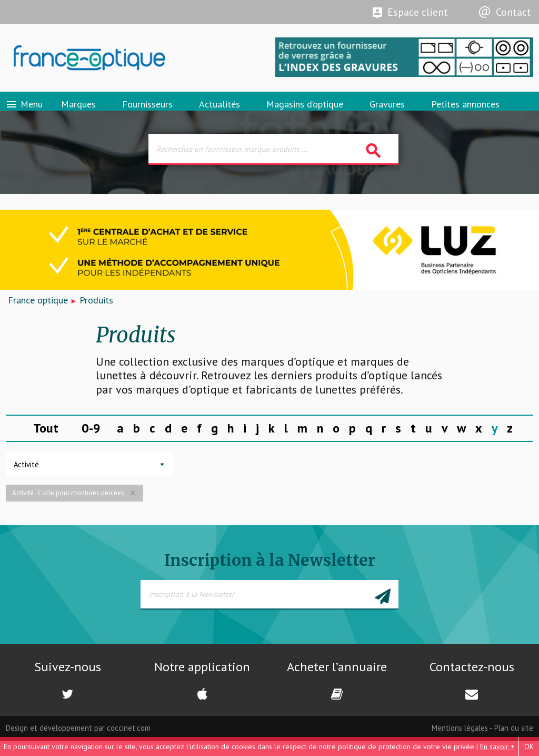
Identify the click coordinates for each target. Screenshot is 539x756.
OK (529, 747)
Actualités (219, 113)
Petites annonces (465, 113)
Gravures (387, 113)
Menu (24, 113)
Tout (46, 443)
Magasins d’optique (305, 113)
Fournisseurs (147, 113)
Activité (26, 480)
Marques (78, 113)
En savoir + (497, 747)
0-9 (91, 443)
